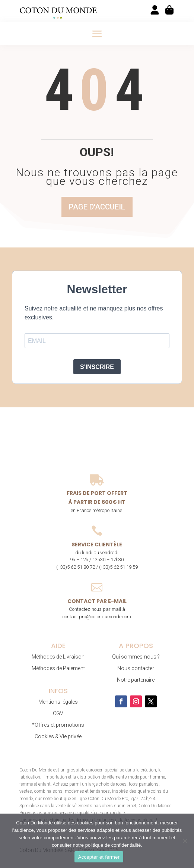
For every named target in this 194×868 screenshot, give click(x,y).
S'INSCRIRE (97, 367)
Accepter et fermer (99, 857)
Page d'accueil (97, 207)
